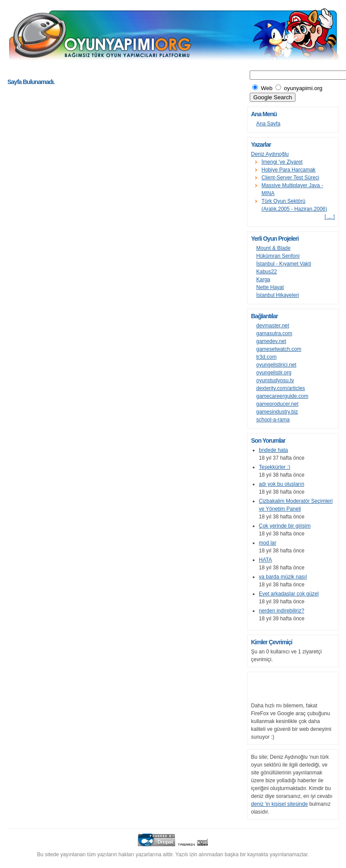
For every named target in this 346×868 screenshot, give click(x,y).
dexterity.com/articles (281, 388)
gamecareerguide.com (282, 396)
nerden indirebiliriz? (282, 611)
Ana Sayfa (268, 124)
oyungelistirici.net (276, 365)
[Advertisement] (109, 71)
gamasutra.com (274, 333)
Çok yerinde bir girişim (285, 526)
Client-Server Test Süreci (290, 178)
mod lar (268, 543)
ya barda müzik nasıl (283, 577)
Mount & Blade (273, 248)
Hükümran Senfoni (278, 256)
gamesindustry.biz (277, 412)
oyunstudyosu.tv (275, 380)
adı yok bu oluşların (282, 484)
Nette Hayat (270, 287)
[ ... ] (330, 217)
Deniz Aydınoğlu (270, 154)
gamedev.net (271, 341)
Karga (263, 279)
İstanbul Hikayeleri (278, 295)
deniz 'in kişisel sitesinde (279, 804)
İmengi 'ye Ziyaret (282, 162)
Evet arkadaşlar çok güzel (289, 594)
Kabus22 (266, 272)
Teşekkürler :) (275, 467)
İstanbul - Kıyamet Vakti (284, 264)
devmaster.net (273, 326)
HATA (265, 560)
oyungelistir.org (274, 373)
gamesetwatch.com (279, 349)
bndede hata (273, 450)
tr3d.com (266, 357)
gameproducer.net (277, 404)
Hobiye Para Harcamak (288, 170)
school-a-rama (273, 420)
